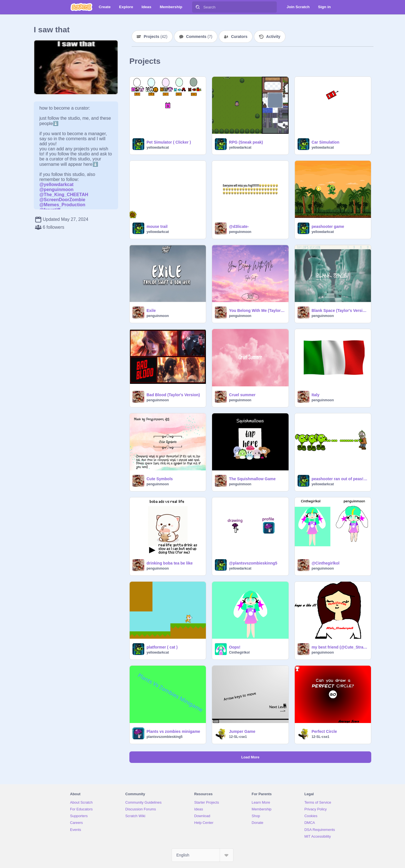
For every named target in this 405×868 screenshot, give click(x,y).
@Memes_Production (62, 205)
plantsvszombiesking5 (165, 737)
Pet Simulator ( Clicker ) (169, 142)
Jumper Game (242, 731)
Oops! (235, 647)
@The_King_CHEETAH (64, 195)
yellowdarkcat (158, 148)
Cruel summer (242, 395)
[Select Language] (202, 855)
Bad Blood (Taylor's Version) (173, 395)
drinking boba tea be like (170, 563)
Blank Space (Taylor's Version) (340, 311)
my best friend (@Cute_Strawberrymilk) (340, 647)
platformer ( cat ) (162, 647)
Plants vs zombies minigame (173, 731)
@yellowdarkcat (56, 184)
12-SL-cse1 (238, 737)
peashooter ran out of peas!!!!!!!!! (340, 479)
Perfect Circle (324, 731)
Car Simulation (326, 142)
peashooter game (328, 226)
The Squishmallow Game (252, 479)
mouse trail (157, 226)
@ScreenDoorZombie (62, 200)
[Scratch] (81, 7)
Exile (151, 311)
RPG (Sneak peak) (246, 142)
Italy (316, 395)
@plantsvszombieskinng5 (253, 563)
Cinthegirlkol (239, 652)
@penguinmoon (56, 190)
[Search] (198, 7)
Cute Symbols (160, 479)
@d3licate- (239, 226)
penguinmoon (240, 232)
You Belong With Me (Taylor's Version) (257, 311)
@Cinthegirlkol (326, 563)
